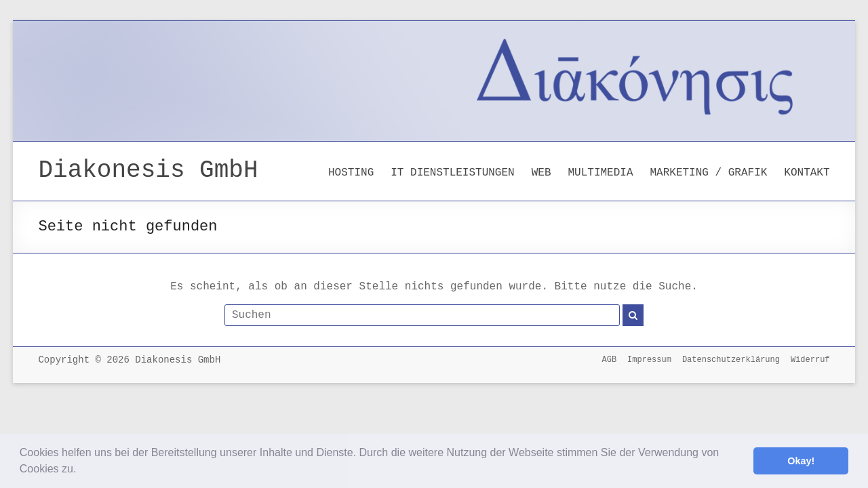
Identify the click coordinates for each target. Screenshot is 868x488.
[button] (81, 470)
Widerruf (810, 360)
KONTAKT (807, 173)
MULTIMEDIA (600, 173)
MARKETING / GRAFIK (709, 173)
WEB (541, 173)
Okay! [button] (801, 461)
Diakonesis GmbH (148, 170)
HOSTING (351, 173)
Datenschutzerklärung (731, 360)
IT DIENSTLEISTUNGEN (452, 173)
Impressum (649, 360)
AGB (609, 360)
